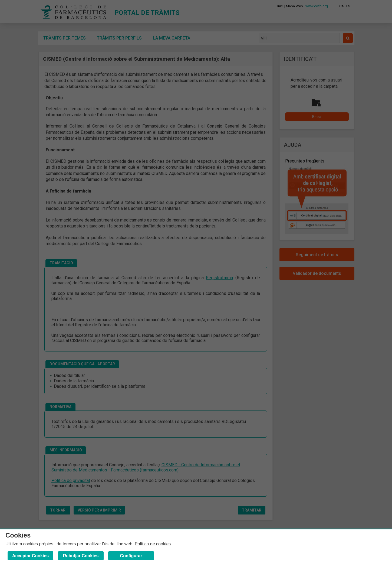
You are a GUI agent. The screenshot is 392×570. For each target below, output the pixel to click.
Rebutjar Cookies (81, 556)
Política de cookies (153, 544)
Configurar (131, 556)
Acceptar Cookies (30, 556)
